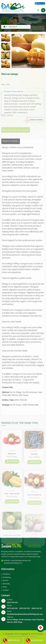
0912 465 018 (12, 608)
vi (44, 4)
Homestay (7, 577)
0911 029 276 (25, 608)
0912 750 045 (12, 603)
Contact (6, 590)
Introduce (6, 574)
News (5, 587)
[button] (39, 50)
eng (39, 4)
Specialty (13, 27)
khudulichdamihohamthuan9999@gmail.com (25, 614)
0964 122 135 (37, 608)
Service (6, 581)
